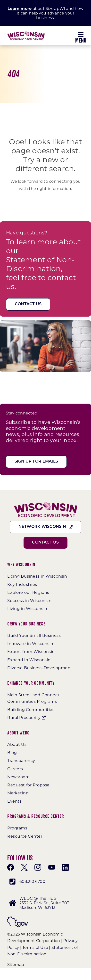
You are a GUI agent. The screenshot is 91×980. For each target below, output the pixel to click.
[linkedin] (65, 867)
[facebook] (11, 867)
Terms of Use (35, 947)
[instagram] (38, 867)
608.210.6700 (32, 882)
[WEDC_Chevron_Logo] (26, 33)
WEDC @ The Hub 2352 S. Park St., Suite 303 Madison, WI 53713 (44, 903)
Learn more (20, 9)
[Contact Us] (28, 304)
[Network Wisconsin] (46, 527)
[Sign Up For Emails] (36, 462)
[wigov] (18, 918)
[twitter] (24, 867)
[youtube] (52, 867)
